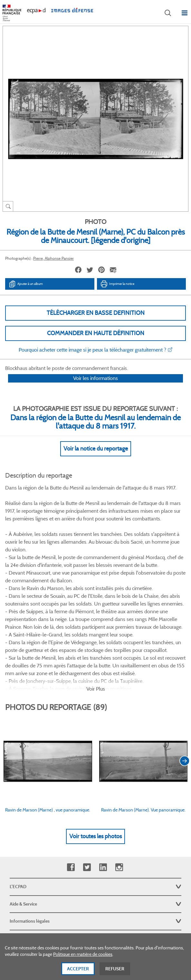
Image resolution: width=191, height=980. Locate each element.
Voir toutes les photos (95, 752)
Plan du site (95, 909)
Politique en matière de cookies (83, 958)
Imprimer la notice (117, 284)
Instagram (119, 784)
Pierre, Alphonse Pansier (53, 258)
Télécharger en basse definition (96, 313)
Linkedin (103, 784)
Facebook (71, 784)
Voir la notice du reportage (96, 457)
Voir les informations (95, 387)
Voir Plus (96, 605)
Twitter (87, 784)
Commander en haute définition (96, 333)
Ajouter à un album (26, 284)
